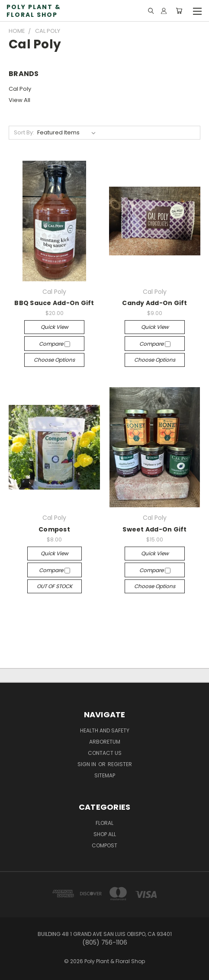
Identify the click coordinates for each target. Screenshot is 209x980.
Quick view (55, 327)
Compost (54, 529)
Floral (104, 823)
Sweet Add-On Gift (154, 529)
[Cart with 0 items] (179, 11)
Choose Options (54, 360)
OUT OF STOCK (55, 586)
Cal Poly (20, 89)
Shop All (105, 834)
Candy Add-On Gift (154, 303)
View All (19, 100)
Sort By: (24, 132)
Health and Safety (105, 730)
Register (120, 764)
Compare (55, 344)
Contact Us (105, 753)
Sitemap (105, 775)
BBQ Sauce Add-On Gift (54, 303)
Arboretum (105, 742)
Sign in (87, 764)
